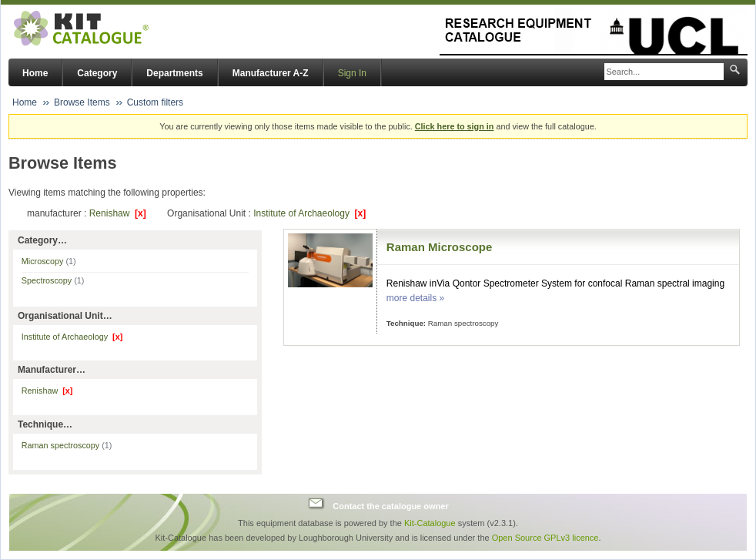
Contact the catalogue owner (390, 505)
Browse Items (82, 102)
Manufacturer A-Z (271, 73)
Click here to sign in (455, 126)
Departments (174, 73)
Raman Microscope (440, 247)
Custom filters (155, 102)
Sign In (352, 73)
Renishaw (118, 213)
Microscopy (49, 261)
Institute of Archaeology (309, 213)
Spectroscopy (53, 280)
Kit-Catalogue (430, 523)
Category (97, 73)
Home (35, 73)
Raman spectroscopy (67, 445)
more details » (415, 298)
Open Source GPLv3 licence (545, 538)
